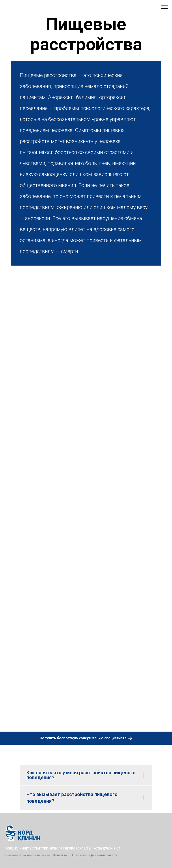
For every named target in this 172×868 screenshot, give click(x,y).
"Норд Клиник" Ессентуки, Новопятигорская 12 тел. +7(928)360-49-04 (62, 848)
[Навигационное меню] (165, 7)
